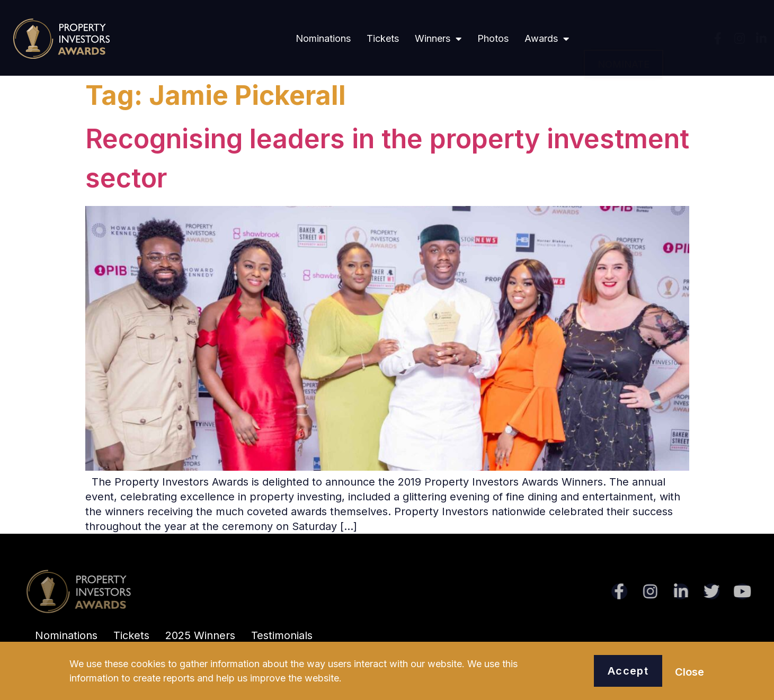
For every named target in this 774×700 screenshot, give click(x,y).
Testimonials (282, 635)
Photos (493, 38)
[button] (624, 50)
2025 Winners (200, 635)
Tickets (383, 38)
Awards (547, 39)
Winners (438, 39)
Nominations (323, 38)
